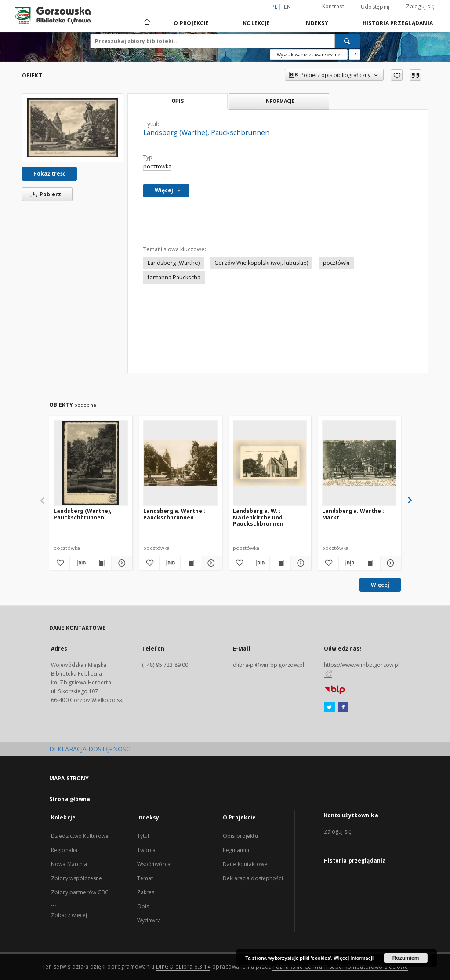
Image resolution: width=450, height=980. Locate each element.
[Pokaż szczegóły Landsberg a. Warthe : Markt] (389, 563)
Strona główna (70, 799)
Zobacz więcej (69, 915)
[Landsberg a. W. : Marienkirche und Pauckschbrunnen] (270, 463)
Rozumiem (406, 958)
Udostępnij (375, 7)
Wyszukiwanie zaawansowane (309, 55)
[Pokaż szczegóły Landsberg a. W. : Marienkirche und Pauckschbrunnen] (300, 563)
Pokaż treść (49, 174)
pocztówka (157, 166)
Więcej (380, 585)
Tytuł (143, 836)
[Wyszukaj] (348, 41)
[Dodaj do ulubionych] (397, 75)
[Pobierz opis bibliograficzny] (80, 563)
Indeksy (316, 23)
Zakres (146, 892)
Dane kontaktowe (245, 864)
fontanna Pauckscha (174, 277)
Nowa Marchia (69, 864)
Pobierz (44, 194)
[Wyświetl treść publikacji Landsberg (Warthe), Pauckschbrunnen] (101, 563)
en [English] (287, 7)
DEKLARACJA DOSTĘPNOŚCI (91, 749)
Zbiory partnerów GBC (80, 892)
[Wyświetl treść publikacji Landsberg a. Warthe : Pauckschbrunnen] (191, 563)
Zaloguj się (420, 6)
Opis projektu (240, 836)
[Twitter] (329, 707)
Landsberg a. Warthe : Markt (353, 514)
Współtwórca (154, 864)
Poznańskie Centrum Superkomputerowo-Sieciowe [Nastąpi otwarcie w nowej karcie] (340, 967)
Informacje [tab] (279, 101)
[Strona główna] (147, 23)
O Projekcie (191, 23)
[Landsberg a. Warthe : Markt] (359, 463)
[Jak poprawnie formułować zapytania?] (355, 55)
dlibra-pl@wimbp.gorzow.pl (269, 665)
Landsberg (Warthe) (174, 263)
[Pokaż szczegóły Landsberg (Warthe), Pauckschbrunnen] (120, 563)
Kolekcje (256, 23)
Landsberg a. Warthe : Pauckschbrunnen (174, 514)
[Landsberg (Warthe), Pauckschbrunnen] (73, 128)
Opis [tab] (178, 101)
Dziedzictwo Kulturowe (80, 836)
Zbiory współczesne (76, 878)
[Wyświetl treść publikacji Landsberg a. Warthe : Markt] (370, 563)
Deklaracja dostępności (253, 878)
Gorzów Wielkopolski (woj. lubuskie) (261, 263)
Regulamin (236, 850)
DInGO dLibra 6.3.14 (183, 967)
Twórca (147, 850)
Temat (145, 878)
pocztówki (336, 263)
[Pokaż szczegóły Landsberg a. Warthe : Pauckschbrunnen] (210, 563)
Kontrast (333, 6)
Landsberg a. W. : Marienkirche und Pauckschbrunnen (258, 517)
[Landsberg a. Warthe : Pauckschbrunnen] (180, 463)
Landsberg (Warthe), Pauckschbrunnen (82, 514)
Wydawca (149, 920)
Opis (143, 906)
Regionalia (64, 850)
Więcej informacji (354, 958)
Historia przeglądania (398, 23)
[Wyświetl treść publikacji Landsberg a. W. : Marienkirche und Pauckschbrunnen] (280, 563)
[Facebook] (343, 707)
